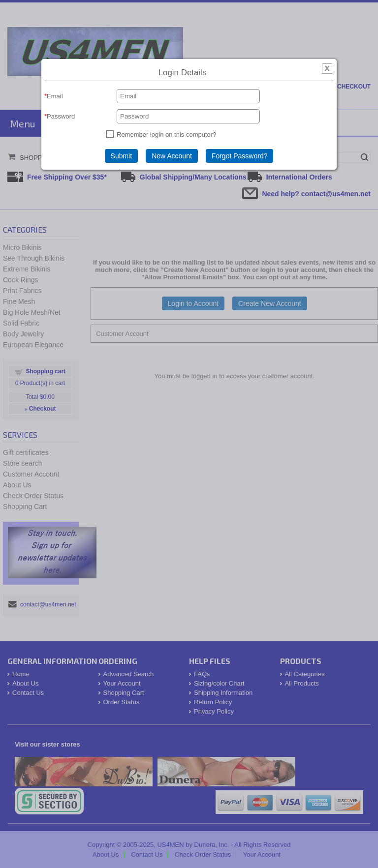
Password (61, 116)
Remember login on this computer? (166, 135)
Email (55, 96)
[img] (327, 69)
